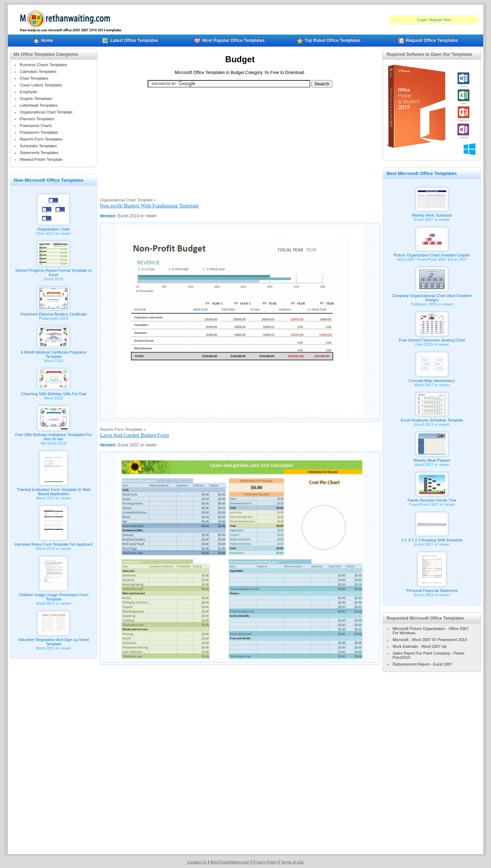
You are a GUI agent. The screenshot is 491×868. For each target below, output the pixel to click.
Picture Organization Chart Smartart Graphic (432, 253)
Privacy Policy (265, 862)
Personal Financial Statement (432, 589)
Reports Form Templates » (123, 429)
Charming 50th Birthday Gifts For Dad (53, 392)
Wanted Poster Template (41, 159)
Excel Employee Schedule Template (432, 418)
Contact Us (197, 862)
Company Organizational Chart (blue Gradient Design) (432, 296)
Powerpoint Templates (39, 132)
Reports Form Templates (41, 139)
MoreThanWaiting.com (230, 862)
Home (43, 41)
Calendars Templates (38, 72)
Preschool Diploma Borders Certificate (53, 312)
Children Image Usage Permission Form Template (54, 595)
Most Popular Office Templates (230, 41)
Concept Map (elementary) (432, 379)
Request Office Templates (428, 41)
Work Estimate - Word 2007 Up (419, 646)
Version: (109, 216)
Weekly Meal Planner (432, 459)
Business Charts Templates (44, 65)
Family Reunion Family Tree (432, 498)
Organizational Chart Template (46, 112)
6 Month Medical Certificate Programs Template (53, 353)
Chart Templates (34, 78)
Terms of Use (292, 862)
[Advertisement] (240, 139)
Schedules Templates (38, 146)
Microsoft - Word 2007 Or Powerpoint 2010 (430, 640)
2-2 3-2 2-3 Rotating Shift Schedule (432, 538)
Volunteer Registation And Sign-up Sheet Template (54, 640)
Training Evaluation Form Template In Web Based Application (54, 490)
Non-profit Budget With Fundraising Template (149, 206)
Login (422, 20)
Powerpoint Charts (36, 126)
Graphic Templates (36, 99)
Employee (29, 92)
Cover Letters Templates (41, 85)
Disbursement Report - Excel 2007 (422, 664)
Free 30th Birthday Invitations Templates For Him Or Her (54, 435)
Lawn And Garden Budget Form (134, 435)
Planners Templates (37, 119)
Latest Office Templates (130, 41)
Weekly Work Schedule (432, 213)
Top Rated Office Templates (329, 41)
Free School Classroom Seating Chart (432, 338)
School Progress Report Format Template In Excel (53, 271)
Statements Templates (39, 153)
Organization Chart (53, 227)
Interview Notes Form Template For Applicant (54, 542)
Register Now (440, 20)
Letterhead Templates (39, 105)
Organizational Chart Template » (128, 200)
